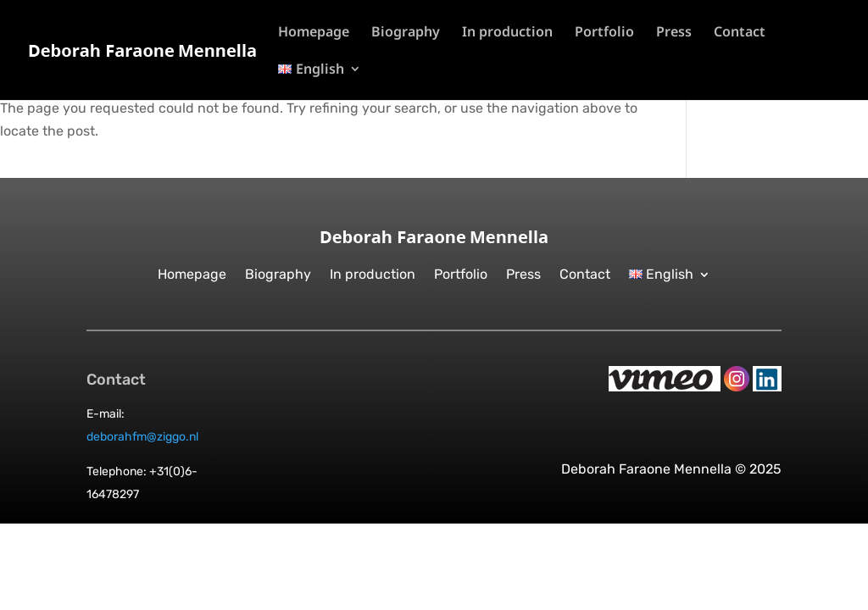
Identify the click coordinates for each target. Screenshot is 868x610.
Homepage (314, 33)
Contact (740, 33)
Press (674, 33)
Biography (406, 33)
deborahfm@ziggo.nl (142, 437)
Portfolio (604, 33)
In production (507, 33)
